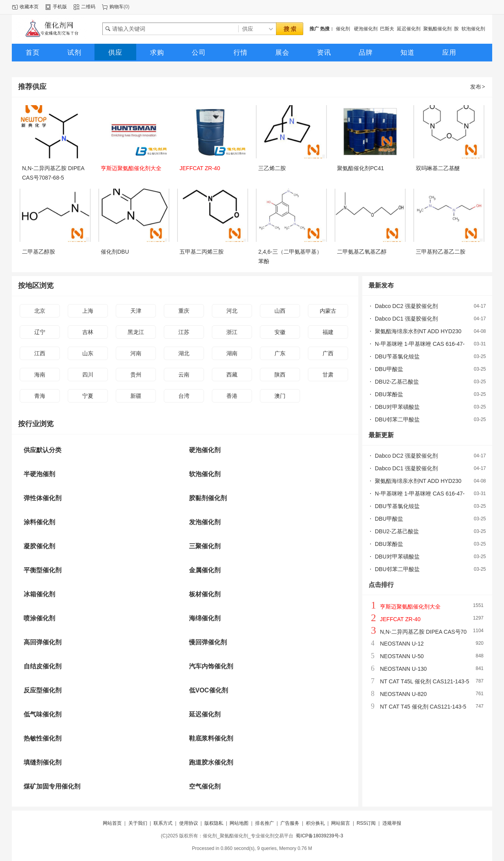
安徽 (280, 332)
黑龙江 (136, 332)
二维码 (88, 7)
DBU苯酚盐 (389, 394)
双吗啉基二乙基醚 (438, 168)
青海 (40, 396)
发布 (478, 87)
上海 (88, 311)
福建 (328, 332)
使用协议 (189, 823)
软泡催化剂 (473, 29)
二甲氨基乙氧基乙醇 (362, 252)
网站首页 (112, 823)
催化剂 (344, 29)
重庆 (184, 311)
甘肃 (328, 375)
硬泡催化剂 (366, 29)
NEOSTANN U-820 (403, 694)
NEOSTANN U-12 (402, 644)
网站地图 (239, 823)
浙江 (232, 332)
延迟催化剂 (409, 29)
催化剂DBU (115, 252)
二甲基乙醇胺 (39, 252)
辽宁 (40, 332)
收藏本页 (29, 7)
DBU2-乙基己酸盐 (397, 382)
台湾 (184, 396)
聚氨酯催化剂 (437, 29)
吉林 (88, 332)
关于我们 (138, 823)
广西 (328, 353)
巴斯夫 (387, 29)
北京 (40, 311)
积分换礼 (315, 823)
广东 (280, 353)
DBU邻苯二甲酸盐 (397, 419)
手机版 (60, 7)
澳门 (280, 396)
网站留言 (341, 823)
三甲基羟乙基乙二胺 (441, 252)
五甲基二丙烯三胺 (202, 252)
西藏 (232, 375)
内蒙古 (328, 311)
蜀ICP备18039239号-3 (319, 836)
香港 (232, 396)
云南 (184, 375)
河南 (136, 353)
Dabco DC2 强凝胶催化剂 (406, 306)
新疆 (136, 396)
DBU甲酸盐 (389, 369)
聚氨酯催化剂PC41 (360, 168)
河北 (232, 311)
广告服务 (290, 823)
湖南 (232, 353)
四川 (88, 375)
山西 (280, 311)
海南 (40, 375)
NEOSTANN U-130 (403, 669)
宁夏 (88, 396)
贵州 (136, 375)
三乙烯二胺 (272, 168)
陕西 (280, 375)
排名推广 (265, 823)
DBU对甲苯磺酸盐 (397, 407)
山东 (88, 353)
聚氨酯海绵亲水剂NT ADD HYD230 (418, 331)
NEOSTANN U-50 (402, 656)
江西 (40, 353)
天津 (136, 311)
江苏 (184, 332)
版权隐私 (214, 823)
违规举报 (392, 823)
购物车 (117, 7)
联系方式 (163, 823)
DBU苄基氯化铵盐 (397, 356)
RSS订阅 (366, 823)
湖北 (184, 353)
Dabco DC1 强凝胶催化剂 (406, 319)
